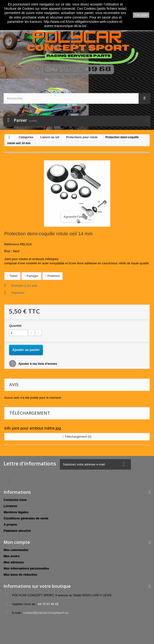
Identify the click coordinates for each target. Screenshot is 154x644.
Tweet (12, 276)
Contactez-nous (15, 500)
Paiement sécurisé (17, 531)
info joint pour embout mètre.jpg (33, 428)
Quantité (15, 326)
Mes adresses (14, 562)
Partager (31, 276)
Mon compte (17, 542)
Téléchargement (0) (77, 437)
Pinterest (52, 276)
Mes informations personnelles (26, 568)
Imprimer (18, 293)
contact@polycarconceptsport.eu (46, 613)
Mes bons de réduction (20, 575)
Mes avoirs (12, 556)
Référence (12, 244)
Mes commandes (16, 550)
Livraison (10, 506)
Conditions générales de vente (26, 518)
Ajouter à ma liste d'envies (37, 364)
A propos (10, 524)
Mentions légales (16, 512)
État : (8, 251)
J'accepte (141, 15)
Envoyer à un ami (24, 286)
